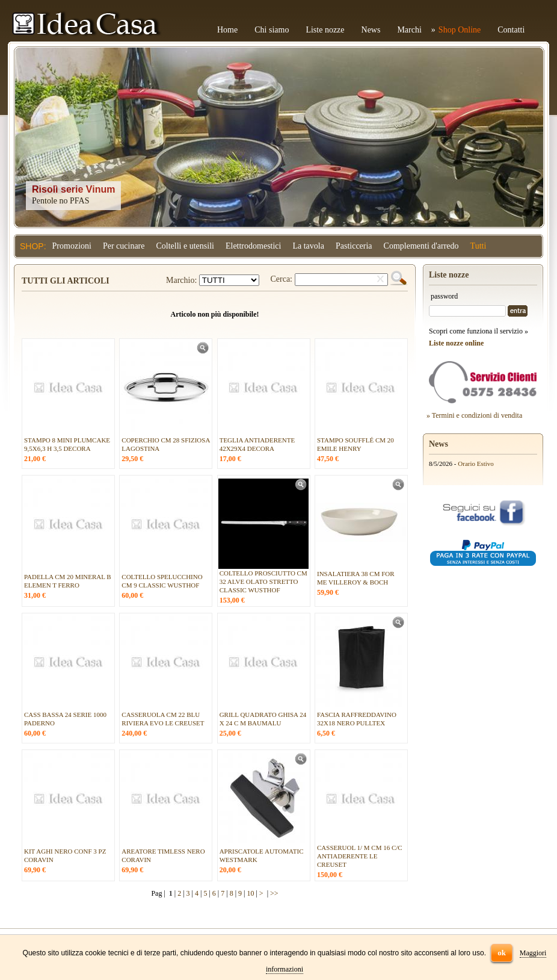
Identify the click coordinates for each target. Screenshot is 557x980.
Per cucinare (124, 246)
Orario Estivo (476, 464)
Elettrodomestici (254, 246)
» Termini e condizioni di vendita (474, 415)
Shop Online (460, 30)
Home (227, 30)
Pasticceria (354, 246)
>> (274, 893)
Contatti (511, 30)
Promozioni (72, 246)
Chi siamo (272, 30)
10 (250, 893)
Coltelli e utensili (185, 246)
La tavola (308, 246)
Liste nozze (325, 30)
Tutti (479, 246)
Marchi (409, 30)
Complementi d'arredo (421, 246)
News (371, 30)
